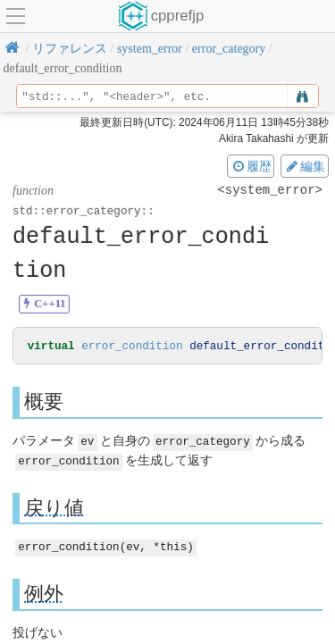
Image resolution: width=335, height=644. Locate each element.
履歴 (251, 166)
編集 (305, 166)
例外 (44, 593)
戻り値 (54, 507)
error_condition (132, 347)
